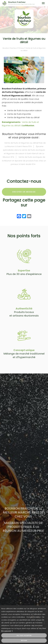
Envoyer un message (24, 192)
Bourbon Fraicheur (23, 3)
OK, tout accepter (24, 635)
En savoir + (7, 631)
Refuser (24, 640)
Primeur (21, 48)
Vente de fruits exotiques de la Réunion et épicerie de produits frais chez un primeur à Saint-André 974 (24, 161)
